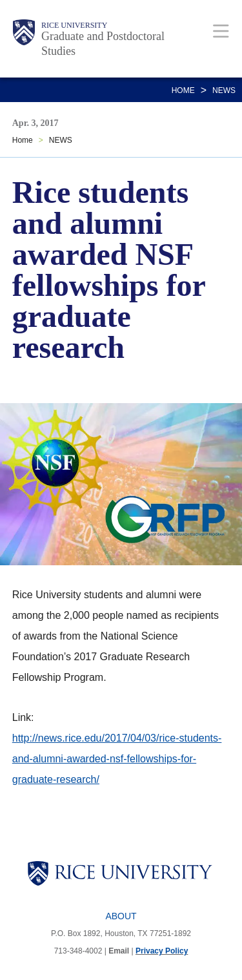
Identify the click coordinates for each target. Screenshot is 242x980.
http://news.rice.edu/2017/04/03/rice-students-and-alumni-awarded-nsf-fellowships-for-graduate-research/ (117, 759)
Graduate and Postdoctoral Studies (103, 44)
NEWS (224, 90)
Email (119, 951)
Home (183, 90)
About (121, 916)
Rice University (74, 25)
